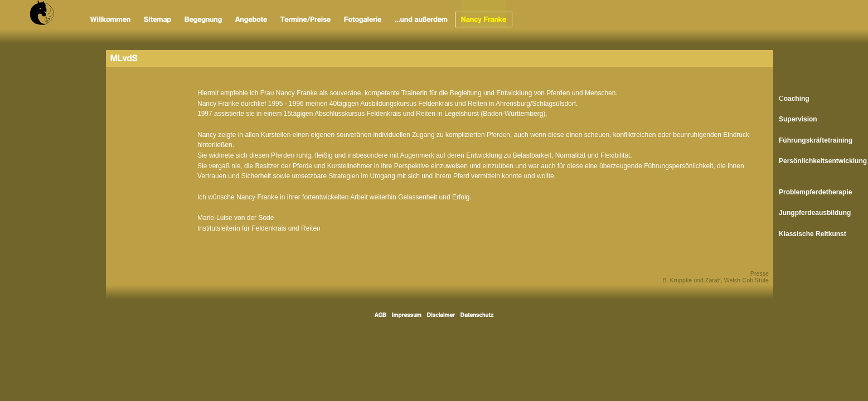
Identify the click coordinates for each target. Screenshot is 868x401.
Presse (760, 273)
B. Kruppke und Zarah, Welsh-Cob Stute (716, 280)
